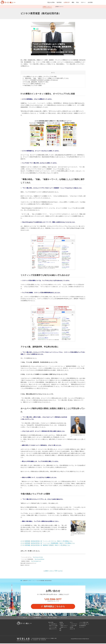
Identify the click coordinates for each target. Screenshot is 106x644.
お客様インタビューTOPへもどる (53, 571)
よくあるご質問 (74, 626)
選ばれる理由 (51, 2)
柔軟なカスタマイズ (53, 629)
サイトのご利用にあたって (24, 618)
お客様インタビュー (47, 7)
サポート (83, 2)
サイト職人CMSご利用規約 (51, 618)
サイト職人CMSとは (53, 625)
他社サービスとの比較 (53, 626)
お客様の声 (67, 2)
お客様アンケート (59, 7)
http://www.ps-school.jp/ (38, 557)
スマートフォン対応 (53, 628)
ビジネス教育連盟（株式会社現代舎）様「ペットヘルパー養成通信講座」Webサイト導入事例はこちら (48, 543)
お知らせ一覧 (72, 629)
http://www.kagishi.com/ (36, 561)
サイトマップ (64, 618)
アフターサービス (74, 625)
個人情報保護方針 (37, 618)
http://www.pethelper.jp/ (39, 559)
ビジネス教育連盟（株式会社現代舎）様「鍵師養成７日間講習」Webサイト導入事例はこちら (45, 545)
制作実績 (59, 2)
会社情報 (90, 2)
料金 (78, 2)
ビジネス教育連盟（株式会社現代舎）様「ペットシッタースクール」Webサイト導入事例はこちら (47, 541)
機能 (73, 2)
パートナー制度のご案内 (84, 623)
